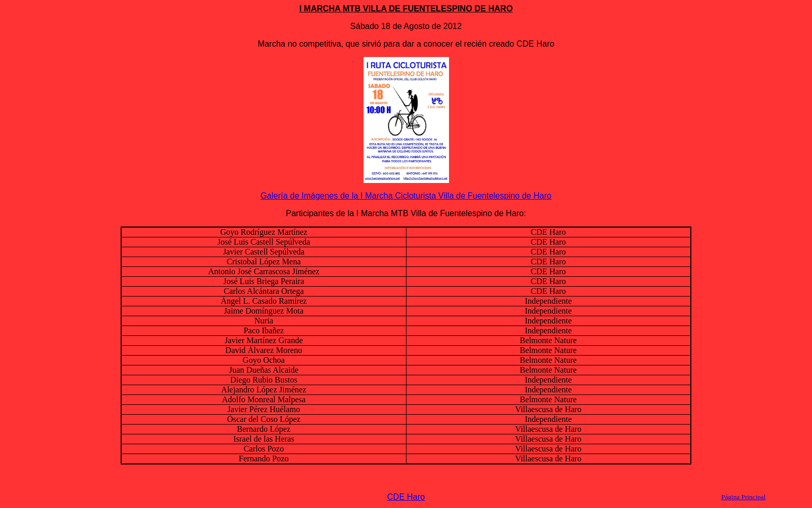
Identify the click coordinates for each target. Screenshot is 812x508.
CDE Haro (406, 497)
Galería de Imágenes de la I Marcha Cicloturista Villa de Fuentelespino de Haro (406, 196)
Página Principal (744, 497)
